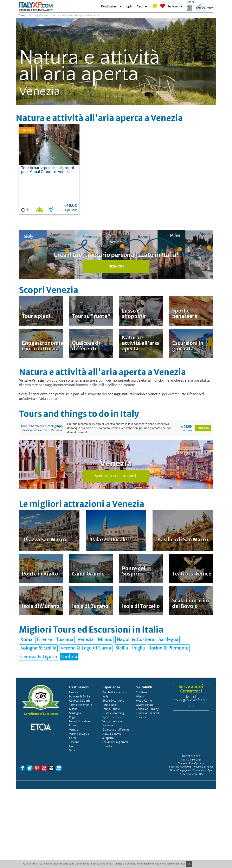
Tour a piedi (109, 705)
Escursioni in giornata (115, 742)
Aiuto (140, 7)
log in (129, 7)
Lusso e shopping (113, 713)
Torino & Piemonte (169, 648)
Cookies (141, 717)
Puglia (138, 648)
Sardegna (168, 640)
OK (189, 864)
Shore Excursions (113, 701)
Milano (105, 640)
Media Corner (144, 701)
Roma (26, 640)
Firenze (44, 640)
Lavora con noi (145, 705)
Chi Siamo (142, 692)
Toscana (65, 640)
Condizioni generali (148, 713)
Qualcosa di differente (116, 730)
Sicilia (122, 648)
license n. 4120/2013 (180, 767)
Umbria (69, 657)
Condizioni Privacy (147, 709)
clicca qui (180, 864)
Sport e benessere (113, 717)
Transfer (107, 746)
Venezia (44, 16)
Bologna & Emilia (38, 648)
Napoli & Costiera (135, 640)
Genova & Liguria (39, 657)
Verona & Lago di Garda (86, 648)
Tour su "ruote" (112, 709)
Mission (141, 697)
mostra (203, 428)
